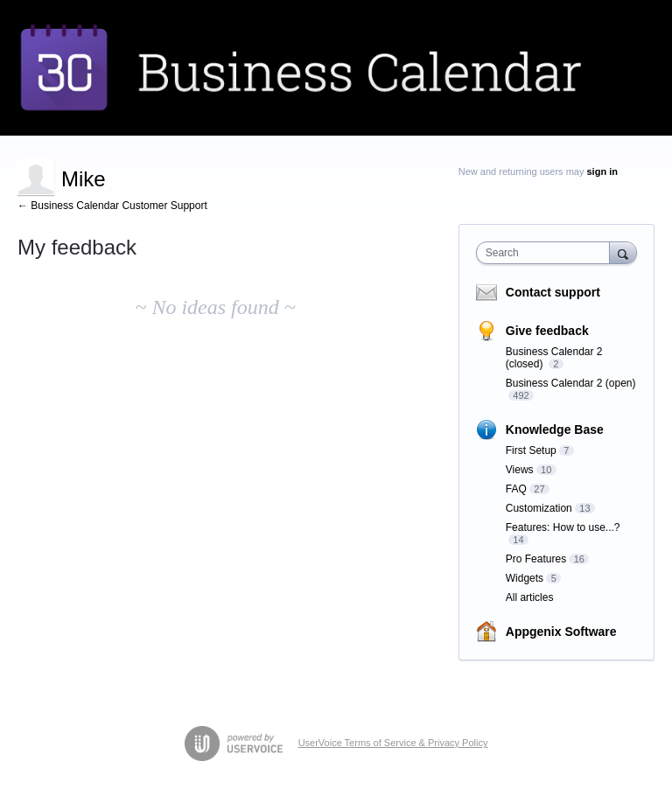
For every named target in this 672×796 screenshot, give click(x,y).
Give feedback (547, 331)
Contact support (553, 292)
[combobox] (547, 253)
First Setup (531, 450)
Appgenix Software (561, 632)
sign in (602, 171)
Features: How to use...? (563, 527)
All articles (530, 597)
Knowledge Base (555, 429)
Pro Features (536, 559)
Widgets (525, 578)
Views (520, 470)
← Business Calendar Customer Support (112, 206)
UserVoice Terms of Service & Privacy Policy (393, 743)
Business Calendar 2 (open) (571, 383)
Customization (539, 508)
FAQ (516, 489)
